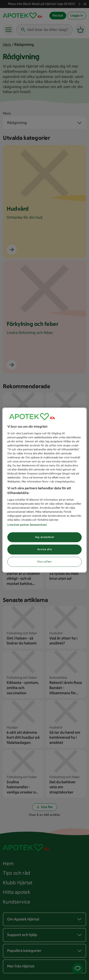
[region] (44, 490)
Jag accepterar (45, 537)
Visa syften (44, 562)
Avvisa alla (44, 549)
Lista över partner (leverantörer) (27, 525)
